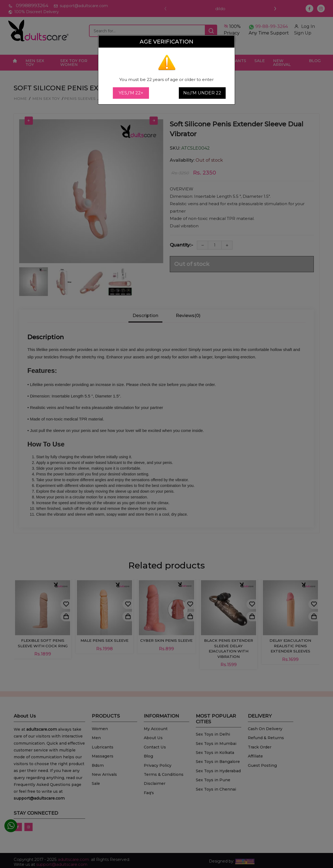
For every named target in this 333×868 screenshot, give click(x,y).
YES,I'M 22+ (131, 93)
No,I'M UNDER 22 (202, 93)
